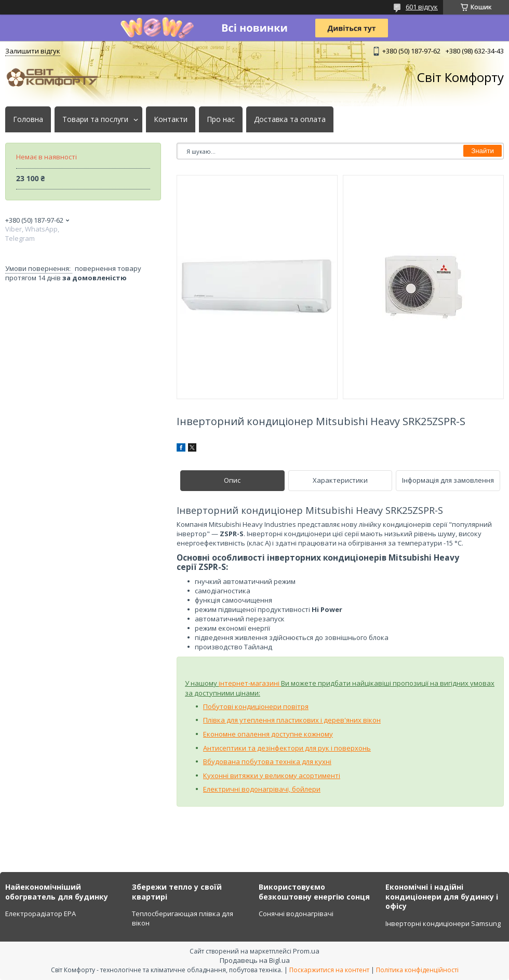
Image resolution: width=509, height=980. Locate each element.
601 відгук (422, 7)
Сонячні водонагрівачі (296, 914)
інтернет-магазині (250, 683)
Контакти (171, 119)
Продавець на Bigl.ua (255, 960)
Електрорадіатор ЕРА (41, 914)
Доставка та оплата (290, 119)
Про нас (221, 119)
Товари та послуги (95, 119)
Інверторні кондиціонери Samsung (443, 923)
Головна (28, 119)
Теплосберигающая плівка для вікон (183, 918)
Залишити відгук (33, 51)
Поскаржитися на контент (329, 970)
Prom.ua (306, 951)
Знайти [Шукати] (483, 151)
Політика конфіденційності (417, 970)
